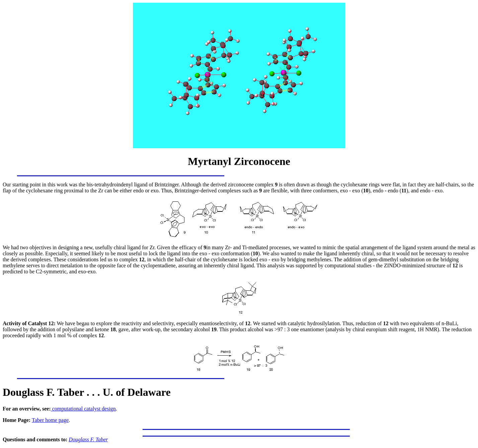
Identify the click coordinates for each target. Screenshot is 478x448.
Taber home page (50, 420)
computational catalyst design (83, 409)
